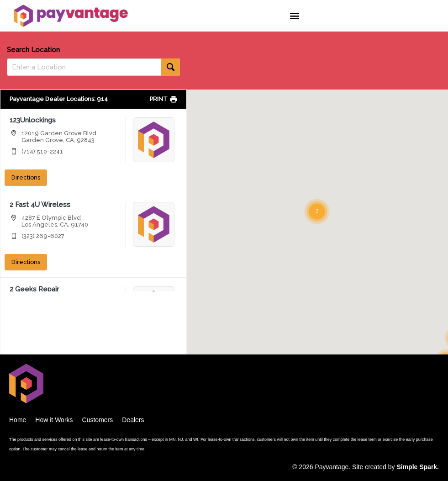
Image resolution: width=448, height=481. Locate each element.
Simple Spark (417, 467)
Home (18, 420)
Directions (26, 177)
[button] (295, 16)
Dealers (133, 420)
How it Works (54, 420)
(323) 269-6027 (43, 236)
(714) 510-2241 (42, 151)
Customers (98, 420)
